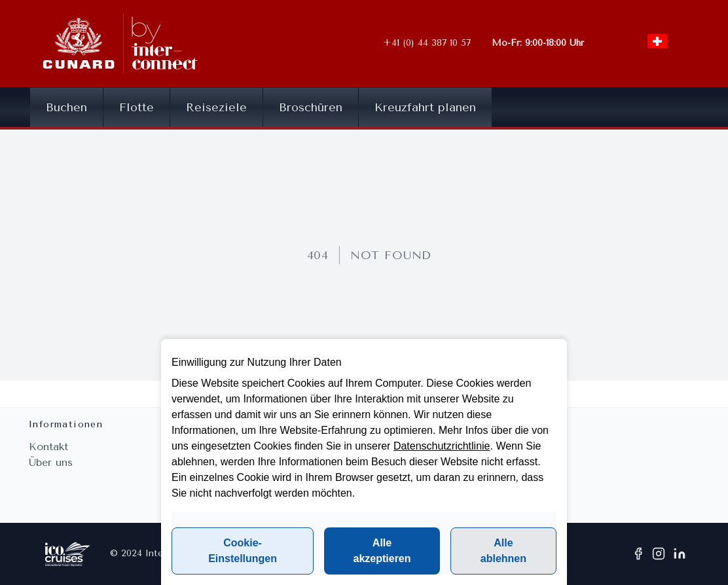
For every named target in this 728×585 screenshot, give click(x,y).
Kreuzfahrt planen (425, 107)
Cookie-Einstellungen (243, 551)
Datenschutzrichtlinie (442, 446)
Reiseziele (216, 107)
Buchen (66, 107)
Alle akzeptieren (382, 551)
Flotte (136, 107)
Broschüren (311, 107)
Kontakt (48, 447)
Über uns (51, 462)
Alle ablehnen (503, 551)
